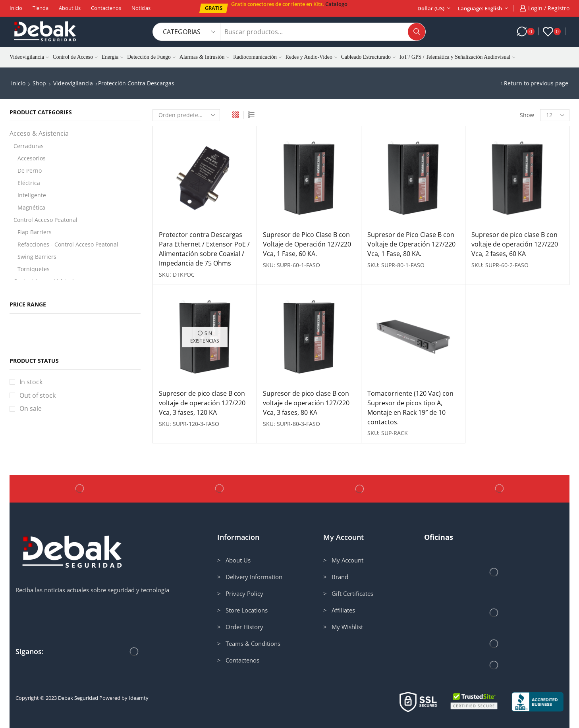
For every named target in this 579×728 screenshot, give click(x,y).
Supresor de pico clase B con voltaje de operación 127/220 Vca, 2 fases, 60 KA (515, 244)
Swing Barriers (37, 257)
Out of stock (38, 395)
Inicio (16, 8)
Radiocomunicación (257, 57)
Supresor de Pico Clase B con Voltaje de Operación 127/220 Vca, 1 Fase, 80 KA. (411, 244)
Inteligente (32, 195)
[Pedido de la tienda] (186, 115)
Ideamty (139, 698)
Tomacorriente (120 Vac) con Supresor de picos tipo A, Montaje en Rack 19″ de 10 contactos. (410, 408)
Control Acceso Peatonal (45, 220)
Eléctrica (29, 183)
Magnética (31, 207)
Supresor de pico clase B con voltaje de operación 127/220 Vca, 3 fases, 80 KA (306, 403)
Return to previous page (536, 83)
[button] (214, 8)
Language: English (480, 8)
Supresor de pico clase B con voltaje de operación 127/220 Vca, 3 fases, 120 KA (202, 403)
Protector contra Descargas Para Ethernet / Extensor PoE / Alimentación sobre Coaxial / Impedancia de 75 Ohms (204, 249)
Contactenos (106, 8)
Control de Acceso (75, 57)
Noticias (141, 8)
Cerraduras (29, 146)
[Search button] (417, 32)
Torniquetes (34, 269)
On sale (31, 408)
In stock (31, 382)
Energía (112, 57)
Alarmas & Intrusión (204, 57)
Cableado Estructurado (368, 57)
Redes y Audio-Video (311, 57)
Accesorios (32, 158)
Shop (39, 83)
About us (70, 8)
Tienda (41, 8)
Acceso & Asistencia (39, 133)
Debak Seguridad (78, 698)
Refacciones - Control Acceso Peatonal (68, 244)
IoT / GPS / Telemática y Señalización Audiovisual (457, 57)
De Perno (30, 170)
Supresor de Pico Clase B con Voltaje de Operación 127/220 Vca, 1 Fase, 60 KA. (307, 244)
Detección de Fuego (151, 57)
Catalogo (336, 4)
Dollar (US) (431, 8)
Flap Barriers (35, 232)
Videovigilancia (29, 57)
